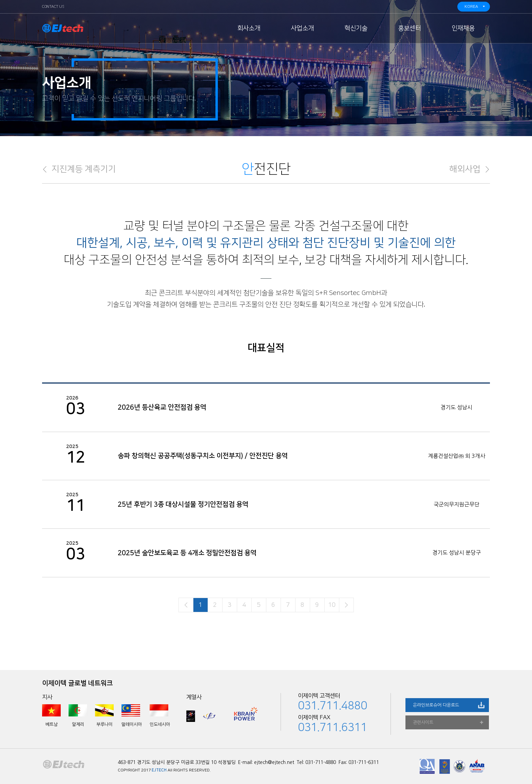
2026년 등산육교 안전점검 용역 (162, 407)
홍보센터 (410, 28)
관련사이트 (423, 722)
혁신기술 (356, 28)
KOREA (471, 7)
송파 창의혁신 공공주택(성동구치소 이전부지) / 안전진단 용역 (203, 456)
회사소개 (249, 28)
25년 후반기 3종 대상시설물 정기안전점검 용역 (183, 504)
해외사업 (465, 169)
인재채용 (463, 28)
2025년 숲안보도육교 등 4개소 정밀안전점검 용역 (187, 553)
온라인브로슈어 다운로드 (436, 705)
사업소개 (302, 28)
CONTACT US (53, 7)
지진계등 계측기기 (84, 169)
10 (332, 605)
